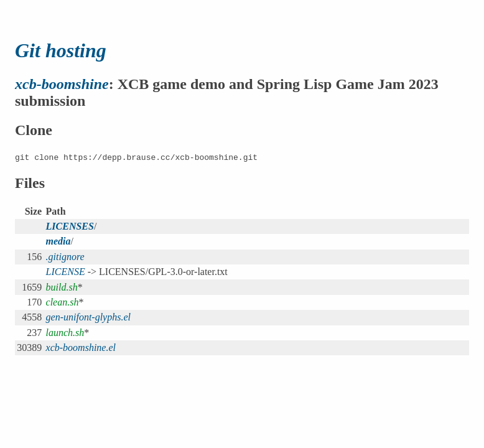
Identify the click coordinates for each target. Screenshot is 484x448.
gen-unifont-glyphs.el (88, 317)
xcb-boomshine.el (81, 348)
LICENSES (70, 226)
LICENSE (66, 272)
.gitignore (65, 257)
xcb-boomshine (62, 84)
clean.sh (63, 302)
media (58, 241)
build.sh (62, 287)
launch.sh (65, 333)
